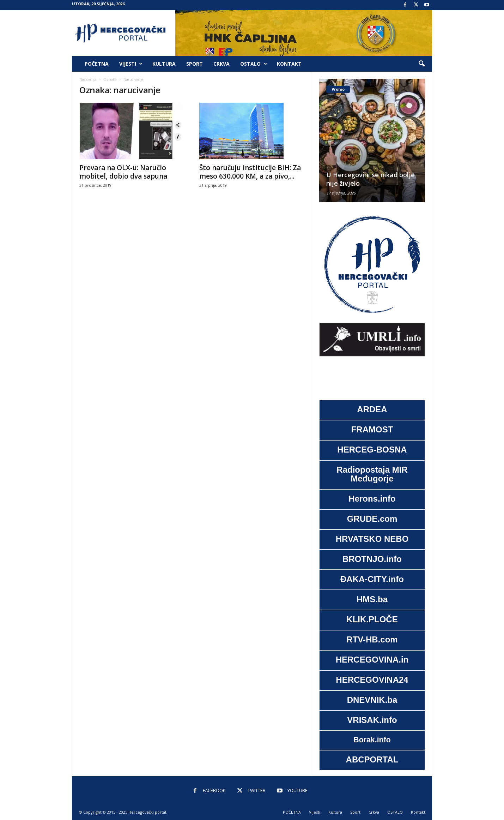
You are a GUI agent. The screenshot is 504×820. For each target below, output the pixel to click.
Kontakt (289, 64)
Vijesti (131, 64)
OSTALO (254, 64)
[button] (421, 64)
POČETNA (97, 64)
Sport (195, 64)
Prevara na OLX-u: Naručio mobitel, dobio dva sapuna (123, 172)
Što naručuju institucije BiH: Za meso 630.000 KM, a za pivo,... (250, 172)
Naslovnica (88, 79)
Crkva (221, 64)
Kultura (164, 64)
